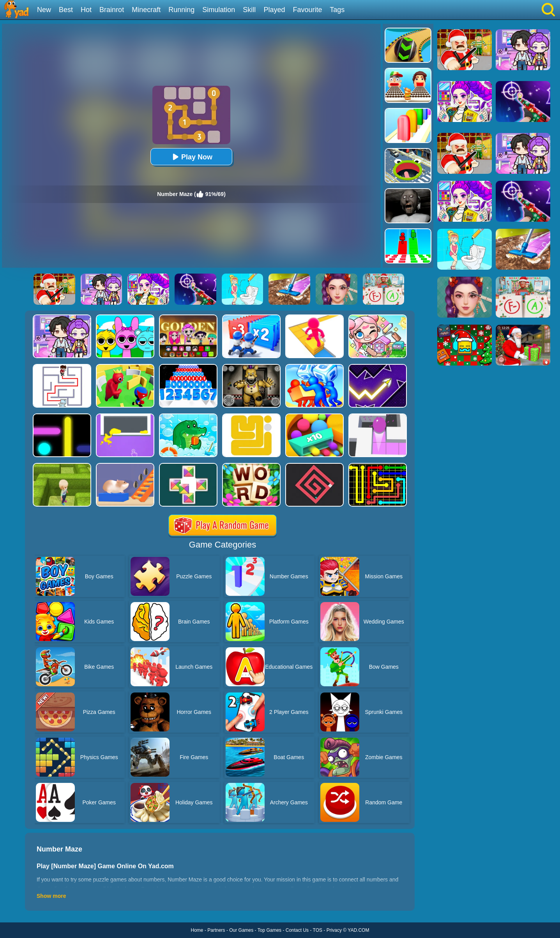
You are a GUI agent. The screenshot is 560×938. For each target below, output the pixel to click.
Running (181, 10)
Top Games (269, 930)
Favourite (307, 10)
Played (274, 10)
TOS (318, 930)
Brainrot (112, 10)
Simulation (219, 10)
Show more (51, 896)
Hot (86, 10)
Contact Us (297, 930)
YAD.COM (358, 930)
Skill (249, 10)
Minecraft (146, 10)
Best (66, 10)
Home (197, 930)
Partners (216, 930)
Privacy (334, 930)
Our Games (241, 930)
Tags (337, 10)
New (44, 10)
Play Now (191, 157)
